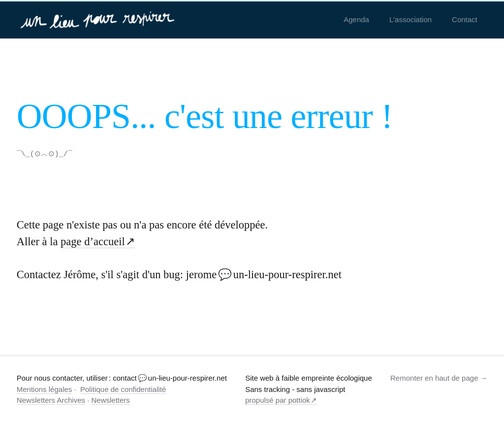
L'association (410, 19)
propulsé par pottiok (278, 400)
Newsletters (36, 400)
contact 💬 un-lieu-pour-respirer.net (170, 377)
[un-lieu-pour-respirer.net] (99, 20)
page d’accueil (93, 241)
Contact (465, 19)
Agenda (356, 19)
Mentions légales (45, 389)
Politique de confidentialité (123, 389)
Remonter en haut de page (434, 377)
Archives (71, 400)
